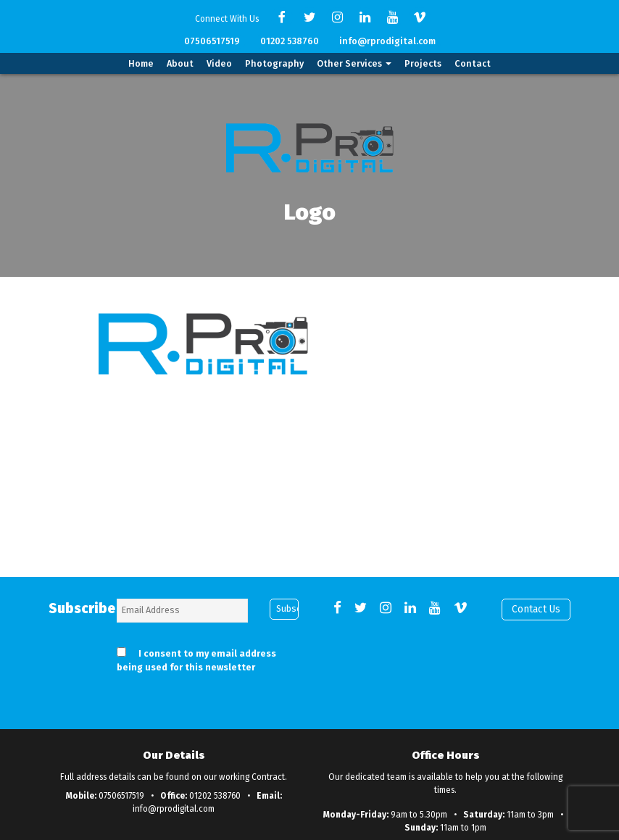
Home (141, 63)
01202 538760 (290, 41)
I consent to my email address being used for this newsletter (196, 660)
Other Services (354, 63)
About (180, 63)
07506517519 (212, 41)
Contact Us (536, 609)
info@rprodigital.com (387, 41)
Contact (473, 63)
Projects (423, 63)
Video (219, 63)
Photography (274, 63)
